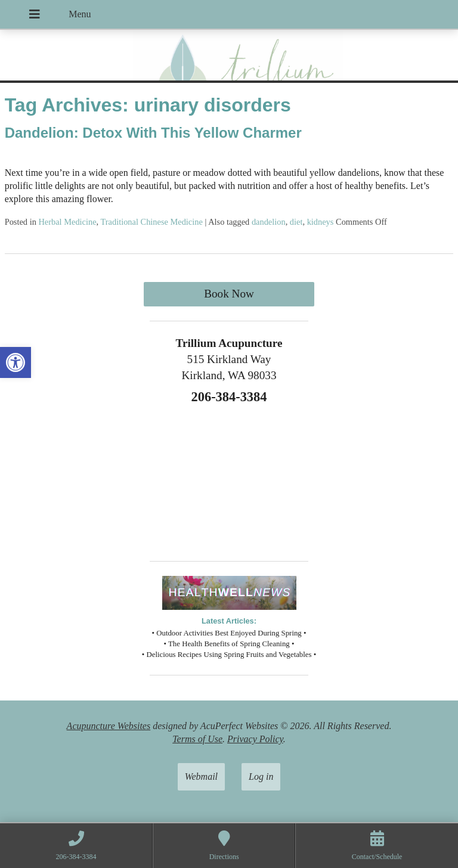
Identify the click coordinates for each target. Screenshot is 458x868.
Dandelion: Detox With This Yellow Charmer (153, 133)
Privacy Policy (255, 739)
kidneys (321, 222)
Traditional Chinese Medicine (152, 222)
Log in (261, 776)
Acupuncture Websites (109, 726)
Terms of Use (197, 739)
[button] (16, 362)
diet (296, 222)
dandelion (269, 222)
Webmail (201, 776)
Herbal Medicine (67, 222)
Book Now (229, 294)
